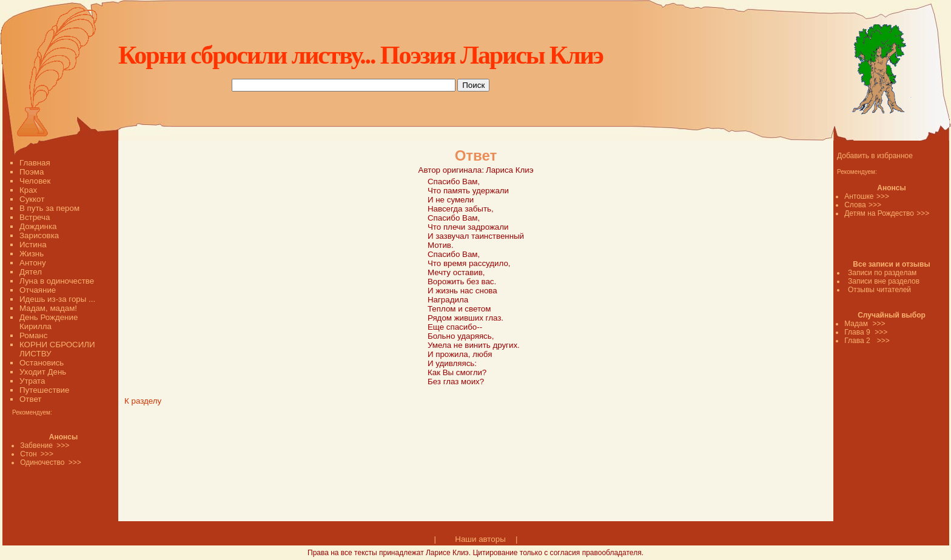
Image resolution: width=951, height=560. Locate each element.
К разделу (143, 401)
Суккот (32, 199)
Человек (35, 181)
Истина (33, 245)
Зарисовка (39, 235)
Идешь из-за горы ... (57, 299)
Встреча (35, 217)
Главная (35, 163)
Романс (33, 335)
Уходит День (43, 372)
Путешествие (44, 390)
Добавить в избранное (875, 156)
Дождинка (38, 226)
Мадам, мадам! (48, 308)
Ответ (30, 399)
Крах (28, 190)
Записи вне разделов (884, 281)
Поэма (32, 172)
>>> (883, 196)
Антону (33, 263)
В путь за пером (49, 208)
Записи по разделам (882, 273)
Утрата (32, 381)
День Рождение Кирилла (49, 322)
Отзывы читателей (879, 290)
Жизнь (32, 254)
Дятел (31, 272)
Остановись (42, 363)
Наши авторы (480, 539)
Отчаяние (38, 290)
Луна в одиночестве (57, 281)
